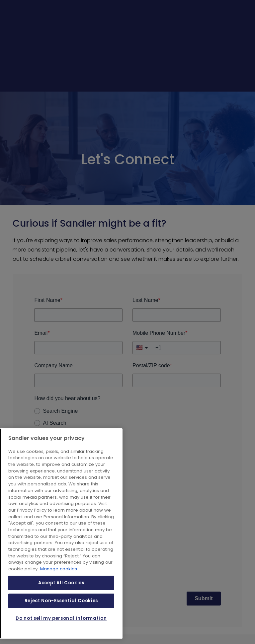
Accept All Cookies (61, 583)
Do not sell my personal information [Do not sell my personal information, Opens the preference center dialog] (61, 618)
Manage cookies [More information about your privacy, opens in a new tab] (59, 569)
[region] (61, 534)
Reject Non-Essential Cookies (61, 601)
